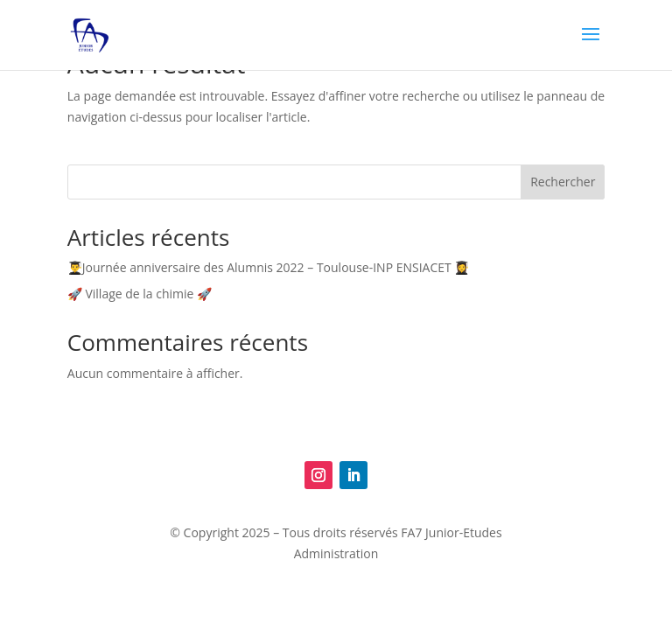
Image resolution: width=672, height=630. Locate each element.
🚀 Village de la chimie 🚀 (140, 294)
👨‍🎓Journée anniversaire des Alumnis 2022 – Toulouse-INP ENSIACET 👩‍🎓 (269, 267)
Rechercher (563, 182)
